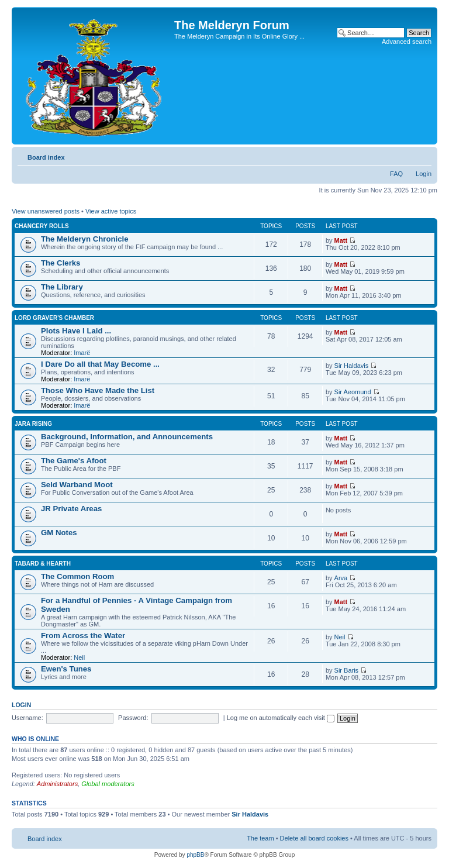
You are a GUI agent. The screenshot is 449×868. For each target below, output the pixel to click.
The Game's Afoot (74, 461)
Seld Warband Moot (77, 485)
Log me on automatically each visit (281, 718)
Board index (46, 157)
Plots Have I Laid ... (76, 331)
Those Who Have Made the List (98, 390)
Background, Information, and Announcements (127, 437)
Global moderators (108, 784)
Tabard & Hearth (43, 564)
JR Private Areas (71, 509)
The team (260, 838)
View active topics (111, 211)
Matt (341, 240)
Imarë (82, 353)
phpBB (195, 855)
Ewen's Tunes (66, 669)
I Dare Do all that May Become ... (100, 364)
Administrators (57, 784)
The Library (62, 287)
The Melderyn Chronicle (85, 239)
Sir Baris (347, 670)
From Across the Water (83, 635)
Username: (27, 718)
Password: (133, 718)
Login (424, 174)
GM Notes (59, 533)
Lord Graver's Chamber (54, 318)
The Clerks (61, 263)
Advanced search (407, 42)
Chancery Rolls (42, 226)
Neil (79, 657)
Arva (341, 578)
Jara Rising (33, 424)
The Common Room (77, 576)
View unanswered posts (46, 211)
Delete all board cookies (314, 838)
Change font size (423, 155)
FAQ (396, 174)
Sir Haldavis (352, 366)
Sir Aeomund (353, 392)
